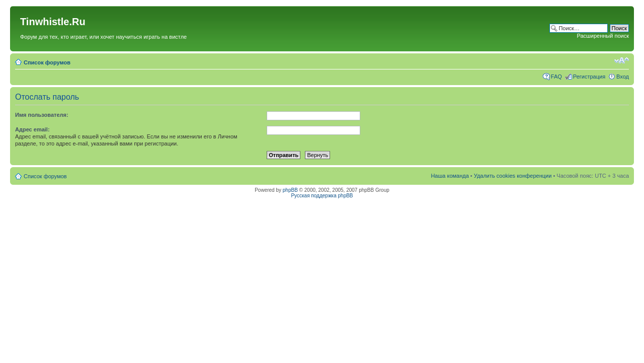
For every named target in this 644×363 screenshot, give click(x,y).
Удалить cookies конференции (513, 176)
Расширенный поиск (603, 36)
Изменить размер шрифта (622, 60)
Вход (623, 77)
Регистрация (589, 77)
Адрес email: (32, 129)
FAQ (556, 77)
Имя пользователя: (42, 115)
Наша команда (450, 176)
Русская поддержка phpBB (322, 196)
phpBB (290, 190)
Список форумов (47, 62)
